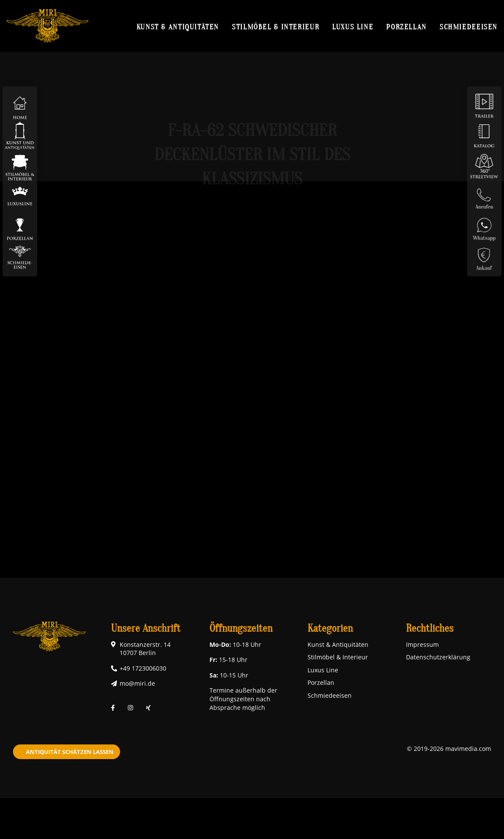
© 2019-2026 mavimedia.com (449, 749)
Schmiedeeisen (469, 27)
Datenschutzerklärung (438, 657)
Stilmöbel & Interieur (276, 27)
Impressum (422, 644)
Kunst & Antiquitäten (178, 27)
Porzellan (406, 27)
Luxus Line (353, 27)
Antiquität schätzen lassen (70, 752)
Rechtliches (430, 628)
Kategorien (330, 628)
